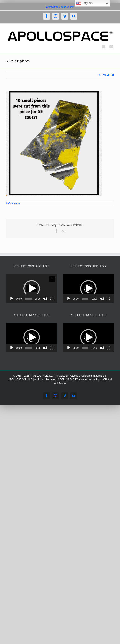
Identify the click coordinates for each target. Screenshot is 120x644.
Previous (108, 75)
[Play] (12, 299)
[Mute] (45, 299)
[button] (32, 288)
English (84, 3)
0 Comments (13, 203)
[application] (32, 288)
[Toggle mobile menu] (112, 47)
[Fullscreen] (52, 299)
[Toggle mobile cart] (103, 47)
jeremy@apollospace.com (60, 7)
